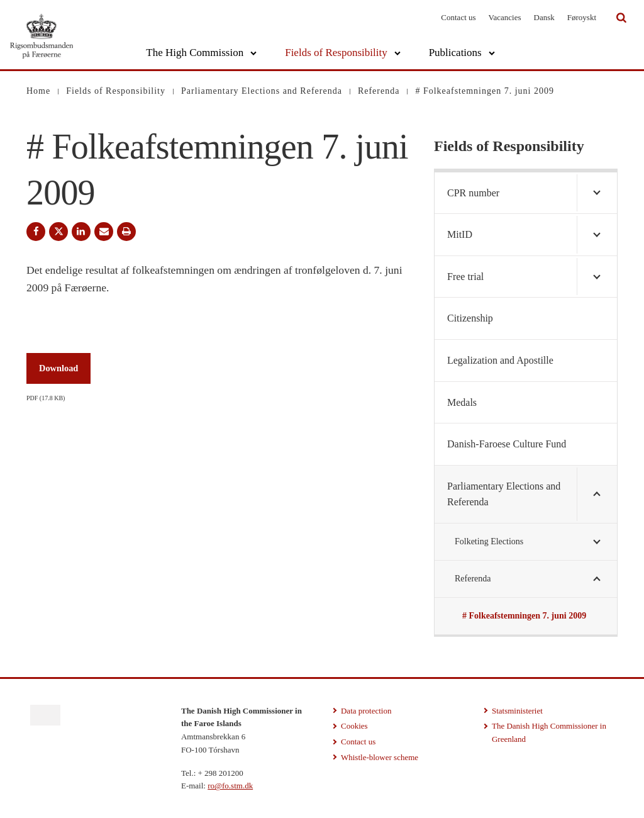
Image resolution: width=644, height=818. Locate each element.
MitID (460, 234)
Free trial (465, 277)
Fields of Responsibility (336, 53)
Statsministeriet (517, 711)
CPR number (473, 193)
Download (58, 368)
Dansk (544, 17)
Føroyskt (582, 17)
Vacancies (505, 17)
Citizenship (470, 318)
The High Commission (195, 53)
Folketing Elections (489, 541)
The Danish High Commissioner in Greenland (549, 732)
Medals (462, 402)
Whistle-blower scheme (380, 757)
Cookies (354, 726)
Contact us (458, 17)
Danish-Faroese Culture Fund (507, 444)
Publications (455, 53)
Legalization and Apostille (500, 360)
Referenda (473, 579)
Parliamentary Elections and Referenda (504, 494)
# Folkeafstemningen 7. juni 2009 (524, 616)
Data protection (366, 711)
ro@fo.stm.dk (230, 786)
